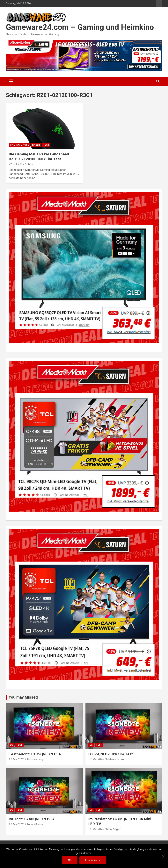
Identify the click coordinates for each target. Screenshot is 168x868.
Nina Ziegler (114, 829)
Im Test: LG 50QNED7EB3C (31, 819)
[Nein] (163, 856)
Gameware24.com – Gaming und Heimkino (80, 27)
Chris (30, 164)
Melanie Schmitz (117, 759)
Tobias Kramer (36, 824)
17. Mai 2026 (17, 759)
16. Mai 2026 (96, 829)
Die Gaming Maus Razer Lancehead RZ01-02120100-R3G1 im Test (39, 157)
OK (70, 860)
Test (46, 145)
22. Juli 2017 (16, 164)
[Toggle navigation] (11, 81)
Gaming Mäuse (19, 145)
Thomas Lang (35, 759)
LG (11, 745)
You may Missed (23, 697)
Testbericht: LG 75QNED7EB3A (35, 754)
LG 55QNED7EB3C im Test (111, 754)
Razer (36, 145)
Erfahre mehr (93, 860)
